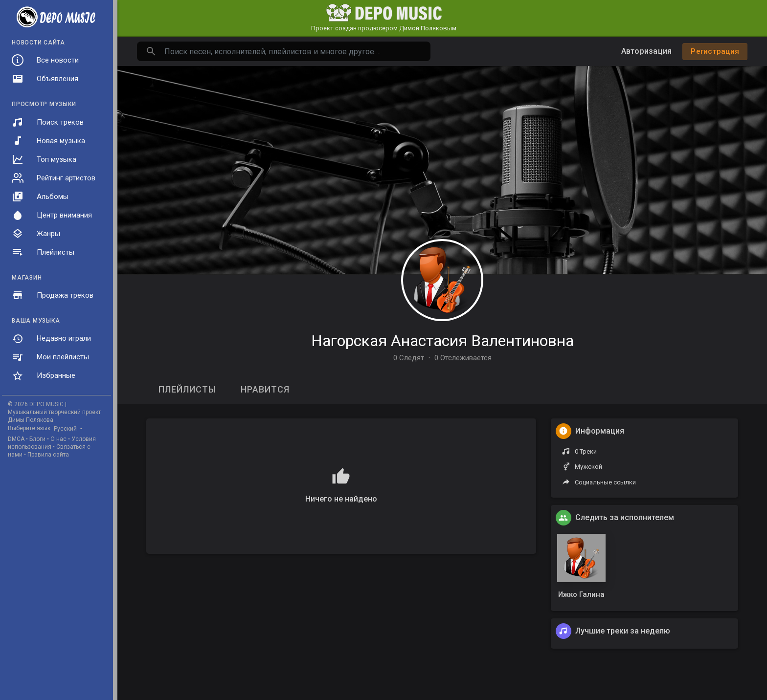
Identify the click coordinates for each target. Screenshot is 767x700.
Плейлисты (43, 252)
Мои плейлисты (50, 357)
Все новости (45, 60)
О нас (58, 439)
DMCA (16, 439)
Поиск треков (48, 122)
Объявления (45, 79)
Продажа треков (53, 295)
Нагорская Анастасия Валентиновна (442, 341)
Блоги (37, 439)
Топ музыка (44, 159)
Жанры (36, 234)
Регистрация (715, 51)
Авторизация (647, 51)
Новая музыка (48, 141)
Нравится (265, 389)
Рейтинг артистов (54, 178)
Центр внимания (52, 215)
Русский (66, 429)
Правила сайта (48, 455)
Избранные (44, 376)
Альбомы (40, 197)
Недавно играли (51, 339)
